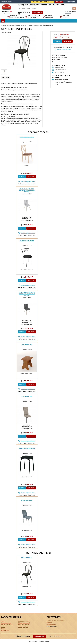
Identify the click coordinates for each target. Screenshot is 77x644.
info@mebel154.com (52, 626)
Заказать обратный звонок (64, 50)
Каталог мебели (11, 25)
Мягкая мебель (5, 631)
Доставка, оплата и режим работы (42, 2)
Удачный (10, 2)
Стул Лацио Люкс (27, 500)
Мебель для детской (23, 625)
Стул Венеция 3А (27, 558)
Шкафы (3, 627)
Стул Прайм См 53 (27, 396)
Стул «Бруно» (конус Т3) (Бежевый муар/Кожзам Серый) (27, 294)
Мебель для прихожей (24, 623)
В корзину (67, 41)
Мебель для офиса (23, 627)
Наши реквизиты (70, 2)
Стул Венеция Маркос (27, 241)
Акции (3, 621)
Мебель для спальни (7, 625)
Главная (3, 25)
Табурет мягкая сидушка (27, 448)
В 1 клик (57, 41)
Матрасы (4, 629)
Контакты (59, 2)
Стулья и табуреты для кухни (35, 25)
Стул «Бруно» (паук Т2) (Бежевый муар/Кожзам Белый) (27, 190)
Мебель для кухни (21, 25)
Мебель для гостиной (23, 621)
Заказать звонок (37, 12)
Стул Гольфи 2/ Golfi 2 (27, 137)
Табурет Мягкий (27, 345)
